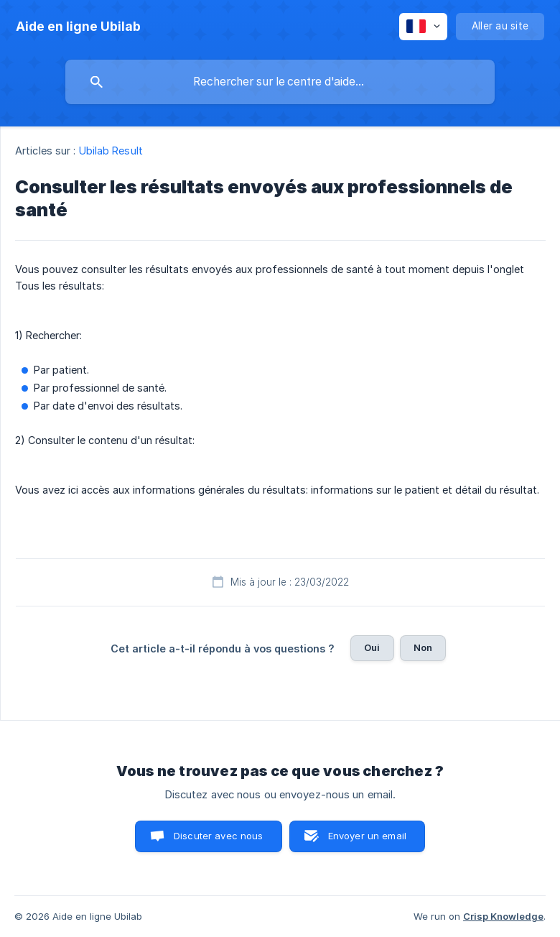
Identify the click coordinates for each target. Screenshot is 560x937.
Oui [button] (372, 647)
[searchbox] (280, 82)
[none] (78, 27)
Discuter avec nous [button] (219, 836)
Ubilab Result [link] (111, 151)
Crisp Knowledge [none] (503, 916)
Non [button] (423, 647)
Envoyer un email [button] (367, 836)
